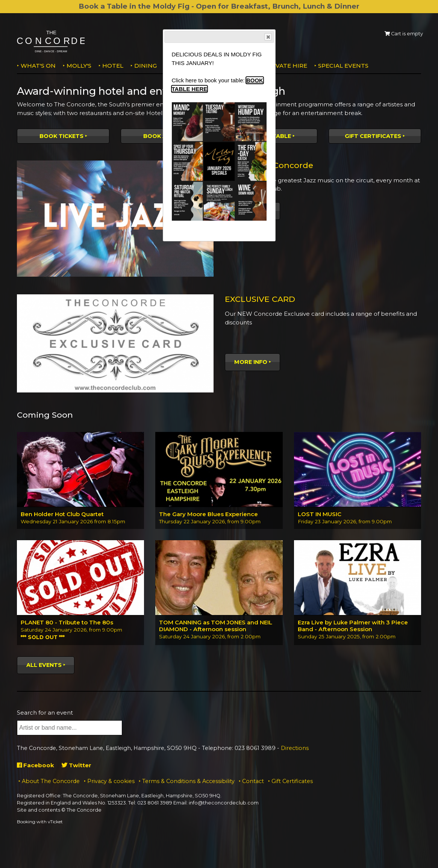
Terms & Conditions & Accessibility (188, 781)
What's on (38, 66)
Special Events (343, 66)
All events (44, 665)
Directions (295, 748)
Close (268, 37)
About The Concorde (51, 781)
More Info (251, 362)
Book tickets (61, 136)
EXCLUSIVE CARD (260, 299)
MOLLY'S (79, 66)
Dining (145, 66)
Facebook (36, 765)
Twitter (77, 765)
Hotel (113, 66)
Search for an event (45, 713)
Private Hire (286, 66)
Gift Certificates (373, 136)
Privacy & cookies (111, 781)
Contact (253, 781)
